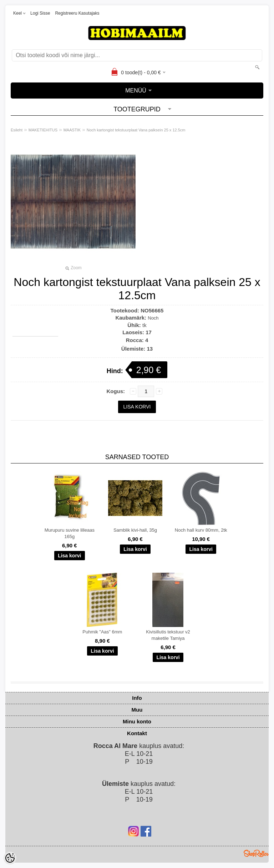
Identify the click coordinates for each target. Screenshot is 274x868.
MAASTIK (72, 130)
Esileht (17, 130)
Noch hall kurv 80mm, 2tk (201, 530)
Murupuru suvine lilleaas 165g (70, 533)
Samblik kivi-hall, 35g (135, 530)
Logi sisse (40, 13)
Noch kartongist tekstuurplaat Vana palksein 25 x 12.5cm (136, 130)
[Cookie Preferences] (10, 858)
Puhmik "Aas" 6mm (102, 632)
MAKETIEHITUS (43, 130)
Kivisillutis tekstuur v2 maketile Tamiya (168, 635)
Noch (153, 318)
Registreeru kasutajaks (77, 13)
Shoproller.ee (256, 853)
